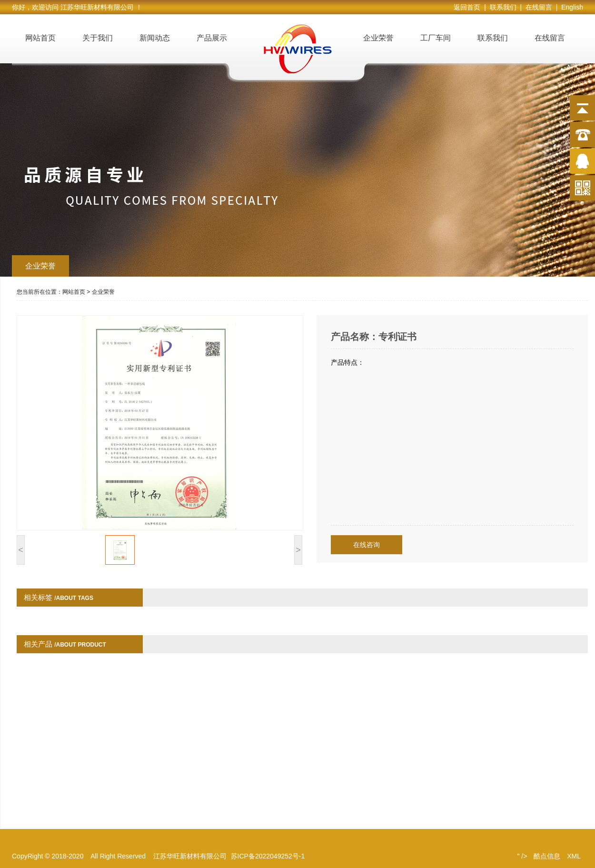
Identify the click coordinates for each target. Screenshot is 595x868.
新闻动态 (155, 38)
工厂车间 (436, 38)
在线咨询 (367, 545)
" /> (522, 856)
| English (570, 7)
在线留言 (550, 38)
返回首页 (469, 7)
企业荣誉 (378, 38)
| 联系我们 (502, 7)
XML (574, 856)
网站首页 (40, 38)
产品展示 (212, 38)
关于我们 (98, 38)
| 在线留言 (538, 7)
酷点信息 (547, 856)
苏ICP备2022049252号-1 (268, 856)
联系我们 (493, 38)
